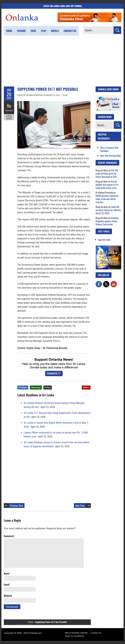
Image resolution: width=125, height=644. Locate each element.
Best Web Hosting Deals (111, 155)
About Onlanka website (76, 633)
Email (7, 585)
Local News (9, 117)
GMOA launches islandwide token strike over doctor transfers (107, 199)
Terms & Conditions (75, 636)
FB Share (23, 388)
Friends (21, 31)
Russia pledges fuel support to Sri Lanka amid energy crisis (107, 185)
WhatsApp (36, 388)
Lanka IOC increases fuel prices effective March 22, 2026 (108, 210)
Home (9, 31)
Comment (9, 110)
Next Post (80, 505)
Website (8, 596)
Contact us (70, 31)
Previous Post (17, 505)
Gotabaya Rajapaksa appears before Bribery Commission (107, 221)
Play (44, 31)
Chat (33, 31)
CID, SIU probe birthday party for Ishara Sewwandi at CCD (107, 173)
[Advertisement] (62, 61)
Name (7, 573)
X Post (48, 388)
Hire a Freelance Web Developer (109, 149)
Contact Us (96, 633)
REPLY (86, 388)
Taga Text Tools (104, 240)
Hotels (55, 31)
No (9, 106)
